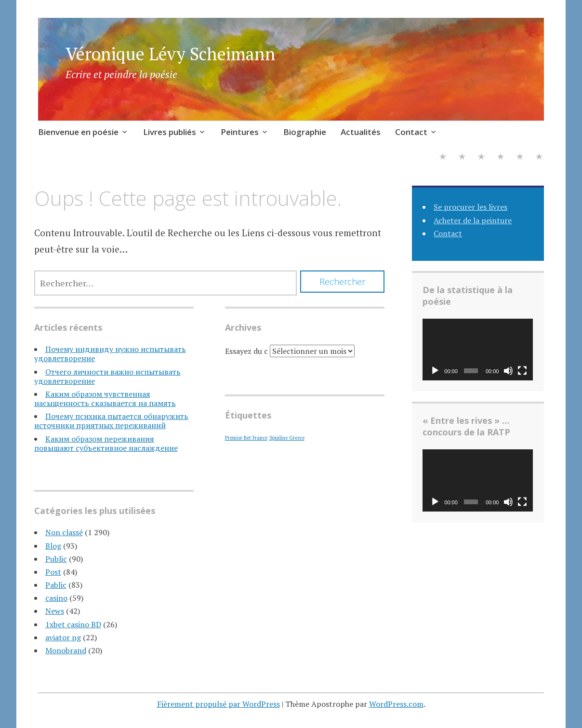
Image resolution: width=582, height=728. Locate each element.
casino (56, 598)
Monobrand (66, 650)
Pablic (56, 585)
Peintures (240, 132)
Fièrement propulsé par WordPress (218, 704)
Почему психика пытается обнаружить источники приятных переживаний (111, 421)
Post (53, 572)
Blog (53, 546)
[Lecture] (435, 371)
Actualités (361, 132)
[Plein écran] (522, 371)
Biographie (305, 132)
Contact (411, 132)
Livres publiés (170, 132)
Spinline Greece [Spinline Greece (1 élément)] (287, 438)
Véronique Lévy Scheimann (171, 54)
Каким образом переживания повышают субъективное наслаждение (106, 443)
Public (56, 559)
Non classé (64, 532)
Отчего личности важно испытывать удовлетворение (107, 376)
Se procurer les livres (470, 207)
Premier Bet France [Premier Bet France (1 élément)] (246, 438)
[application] (478, 350)
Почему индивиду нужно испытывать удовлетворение (110, 354)
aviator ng (63, 637)
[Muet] (508, 371)
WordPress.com (396, 704)
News (55, 611)
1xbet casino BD (73, 624)
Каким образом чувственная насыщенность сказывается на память (105, 398)
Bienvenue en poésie (78, 132)
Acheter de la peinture (473, 220)
